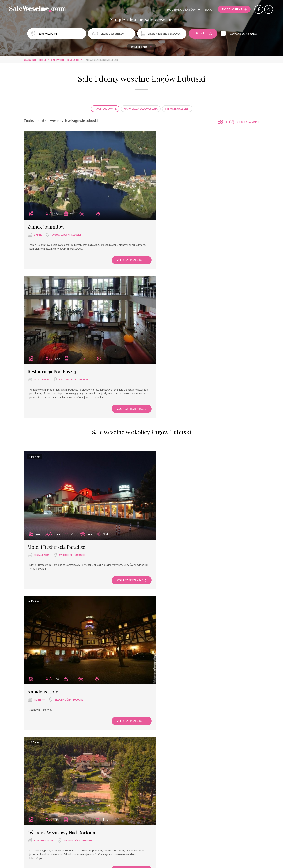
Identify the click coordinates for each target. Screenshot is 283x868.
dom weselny (183, 812)
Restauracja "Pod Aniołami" (133, 722)
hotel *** (161, 389)
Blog (206, 10)
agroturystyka (44, 522)
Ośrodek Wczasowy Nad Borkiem (62, 514)
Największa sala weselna (141, 109)
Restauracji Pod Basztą (202, 644)
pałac (169, 819)
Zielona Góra (184, 389)
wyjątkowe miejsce (82, 819)
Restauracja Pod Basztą (173, 214)
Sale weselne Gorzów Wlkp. (182, 769)
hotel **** (204, 812)
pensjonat (153, 819)
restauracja (163, 222)
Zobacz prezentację (113, 248)
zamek (38, 222)
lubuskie (76, 222)
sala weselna (81, 812)
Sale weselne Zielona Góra (100, 769)
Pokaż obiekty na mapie (244, 34)
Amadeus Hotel (165, 381)
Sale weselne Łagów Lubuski (141, 769)
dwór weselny (203, 819)
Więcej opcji (142, 47)
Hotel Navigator (170, 726)
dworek (183, 819)
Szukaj (204, 33)
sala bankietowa (141, 812)
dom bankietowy (111, 819)
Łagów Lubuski (61, 222)
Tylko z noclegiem (177, 109)
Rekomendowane (105, 109)
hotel (121, 812)
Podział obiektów (179, 10)
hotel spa (134, 819)
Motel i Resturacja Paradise (56, 381)
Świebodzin (66, 389)
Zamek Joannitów (46, 214)
